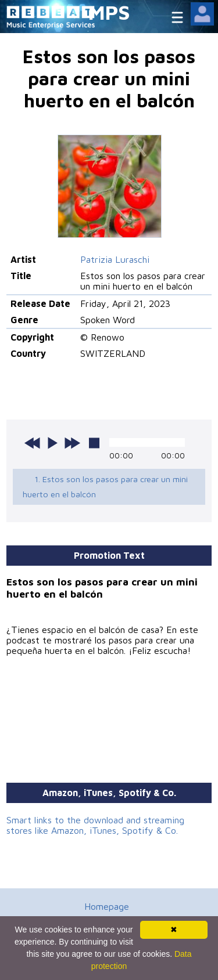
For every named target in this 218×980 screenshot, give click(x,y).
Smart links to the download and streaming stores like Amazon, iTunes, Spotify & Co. (95, 825)
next (72, 443)
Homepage (107, 906)
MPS (109, 12)
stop (94, 443)
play (52, 443)
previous (33, 443)
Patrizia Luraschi (115, 259)
